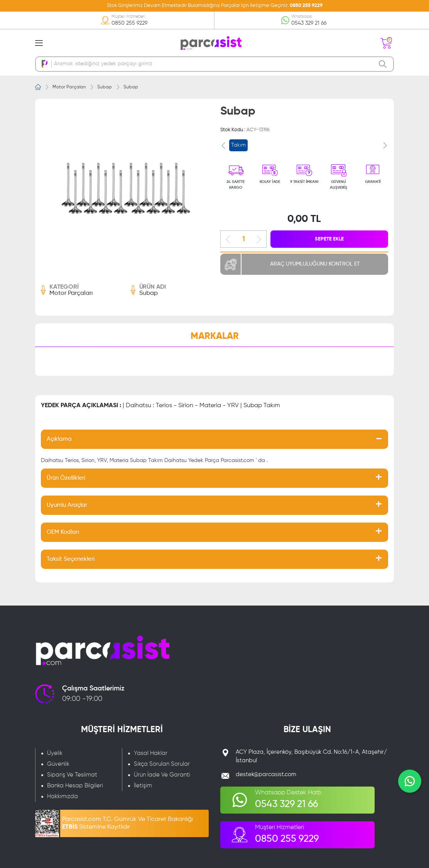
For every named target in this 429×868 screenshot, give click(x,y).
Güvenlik (58, 764)
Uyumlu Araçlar (67, 505)
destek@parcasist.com (266, 774)
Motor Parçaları (69, 87)
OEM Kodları (63, 532)
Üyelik (55, 753)
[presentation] (223, 146)
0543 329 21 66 (309, 23)
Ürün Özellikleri (66, 478)
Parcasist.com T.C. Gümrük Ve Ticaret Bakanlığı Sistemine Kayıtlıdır (128, 823)
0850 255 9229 (306, 6)
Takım (238, 145)
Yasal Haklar (151, 753)
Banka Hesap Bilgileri (75, 786)
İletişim (143, 786)
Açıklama (59, 439)
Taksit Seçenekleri (71, 559)
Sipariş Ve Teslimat (72, 775)
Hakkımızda (62, 796)
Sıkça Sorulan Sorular (162, 764)
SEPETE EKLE (329, 239)
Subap (105, 87)
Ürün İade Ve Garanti (162, 775)
